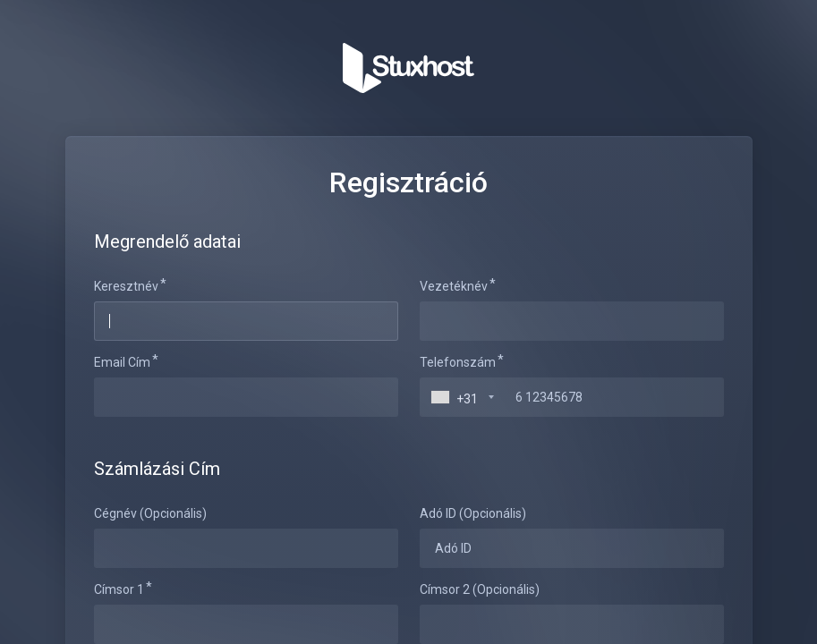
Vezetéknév (454, 286)
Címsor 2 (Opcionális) (480, 589)
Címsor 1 (119, 589)
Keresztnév (126, 286)
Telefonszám (458, 362)
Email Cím (122, 362)
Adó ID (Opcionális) (473, 513)
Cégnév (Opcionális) (150, 513)
